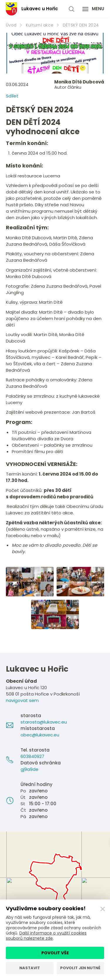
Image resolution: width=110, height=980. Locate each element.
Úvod (11, 25)
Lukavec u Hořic (32, 9)
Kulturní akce (40, 25)
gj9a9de (29, 769)
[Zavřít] (103, 909)
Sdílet (12, 96)
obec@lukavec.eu (40, 735)
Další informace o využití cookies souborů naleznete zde (46, 936)
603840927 (32, 756)
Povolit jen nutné (80, 968)
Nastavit (30, 968)
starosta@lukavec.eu (44, 722)
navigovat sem (22, 700)
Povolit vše (55, 953)
